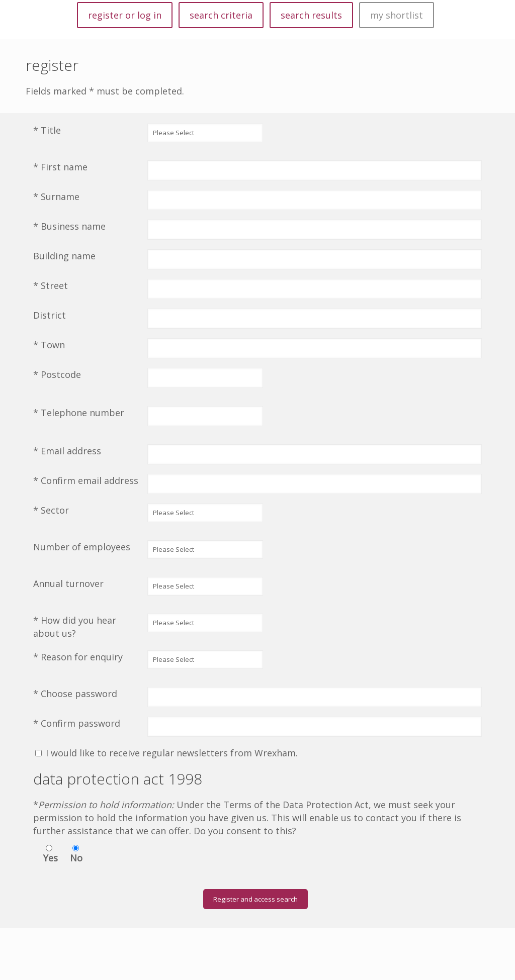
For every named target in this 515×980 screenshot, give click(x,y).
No (76, 858)
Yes (51, 858)
